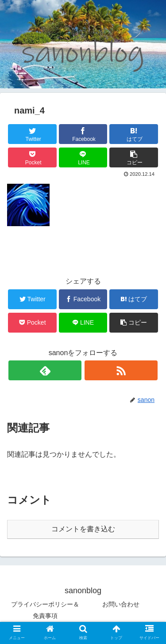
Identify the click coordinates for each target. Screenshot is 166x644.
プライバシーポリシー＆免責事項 (45, 610)
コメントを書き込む (83, 529)
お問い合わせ (121, 604)
